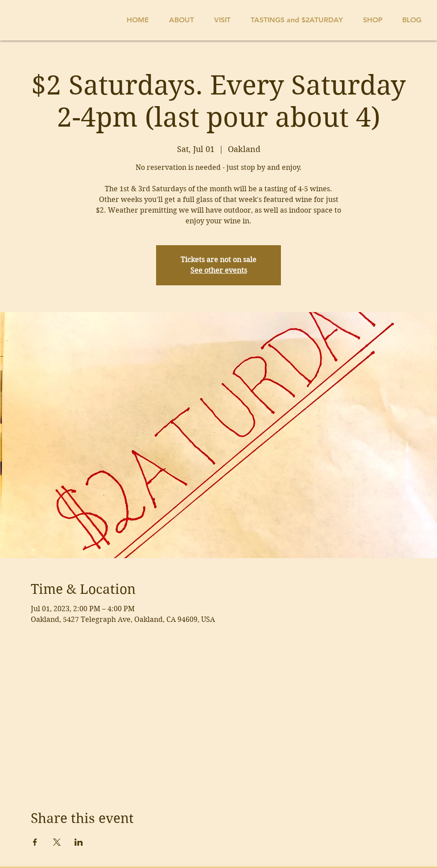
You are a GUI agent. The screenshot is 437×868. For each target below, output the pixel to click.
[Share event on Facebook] (35, 842)
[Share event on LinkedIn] (79, 842)
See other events (219, 270)
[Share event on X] (57, 842)
